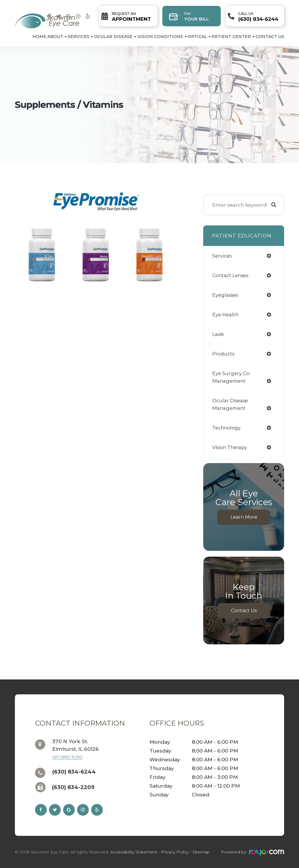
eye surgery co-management (232, 377)
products (224, 354)
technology (227, 428)
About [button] (57, 37)
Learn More (244, 517)
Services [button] (80, 37)
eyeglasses (226, 295)
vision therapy (231, 447)
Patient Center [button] (233, 37)
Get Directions (67, 757)
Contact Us (270, 37)
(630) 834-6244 (258, 17)
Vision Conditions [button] (162, 37)
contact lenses (232, 275)
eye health (226, 314)
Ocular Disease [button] (115, 37)
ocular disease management (231, 404)
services (223, 256)
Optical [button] (199, 37)
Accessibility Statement (134, 852)
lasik (219, 334)
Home (39, 37)
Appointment (131, 17)
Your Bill (197, 17)
